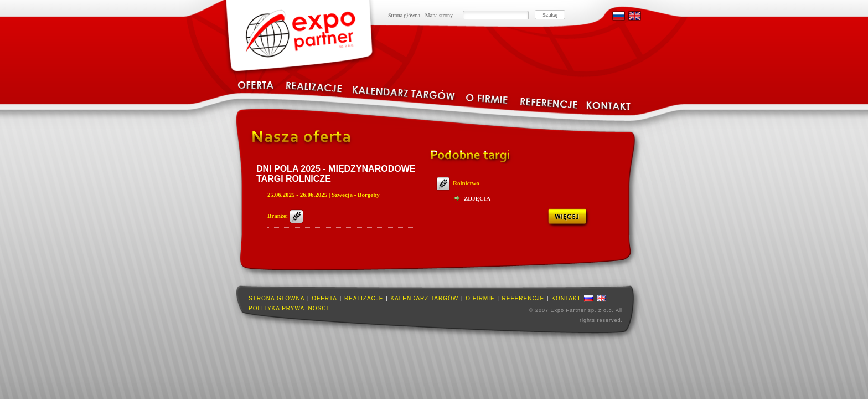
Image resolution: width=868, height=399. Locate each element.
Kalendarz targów (424, 298)
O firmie (480, 298)
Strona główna (404, 15)
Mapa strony (439, 15)
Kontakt (566, 298)
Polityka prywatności (288, 308)
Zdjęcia (477, 198)
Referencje (523, 298)
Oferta (324, 298)
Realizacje (364, 298)
